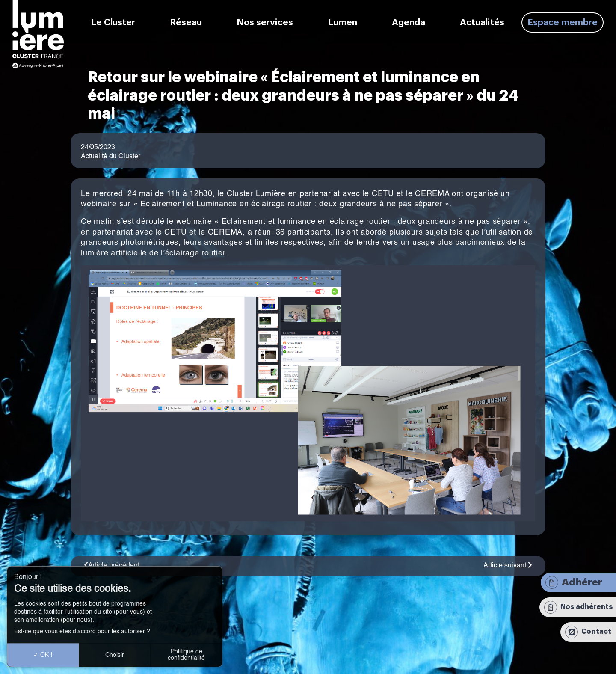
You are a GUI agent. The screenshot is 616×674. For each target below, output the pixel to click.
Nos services (265, 22)
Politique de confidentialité (186, 655)
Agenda (409, 22)
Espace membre (563, 22)
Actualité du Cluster (111, 157)
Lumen (343, 22)
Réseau (186, 22)
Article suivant (508, 566)
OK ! (43, 655)
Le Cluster (113, 22)
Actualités (482, 22)
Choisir (115, 655)
